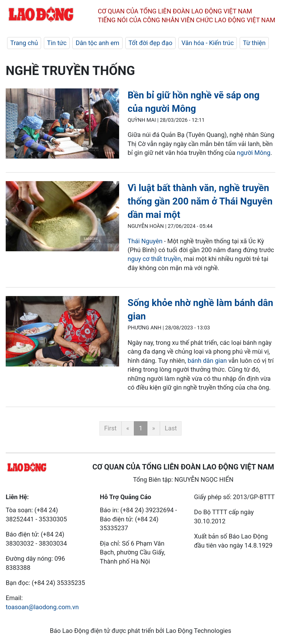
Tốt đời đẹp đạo (150, 43)
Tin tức (57, 43)
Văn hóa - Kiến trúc (208, 43)
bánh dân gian (208, 361)
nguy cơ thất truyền (154, 259)
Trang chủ (24, 43)
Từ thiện (254, 43)
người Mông (254, 153)
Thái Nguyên (145, 241)
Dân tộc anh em (97, 43)
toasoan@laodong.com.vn (42, 607)
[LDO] (62, 125)
